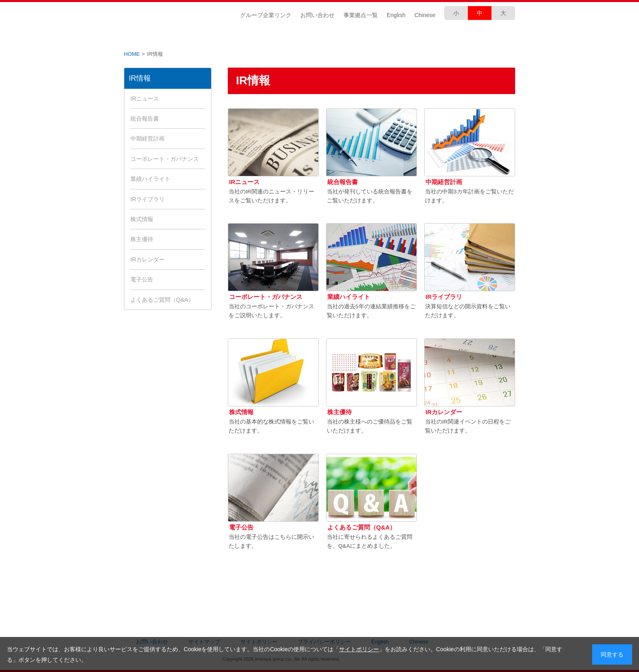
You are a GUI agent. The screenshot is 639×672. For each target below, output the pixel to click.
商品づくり (352, 37)
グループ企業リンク (266, 15)
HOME (132, 54)
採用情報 (483, 37)
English (396, 15)
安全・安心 (417, 37)
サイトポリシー (359, 649)
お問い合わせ (317, 15)
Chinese (425, 15)
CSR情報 (287, 37)
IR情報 (222, 37)
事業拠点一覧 (361, 15)
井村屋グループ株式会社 (176, 15)
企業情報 (156, 37)
